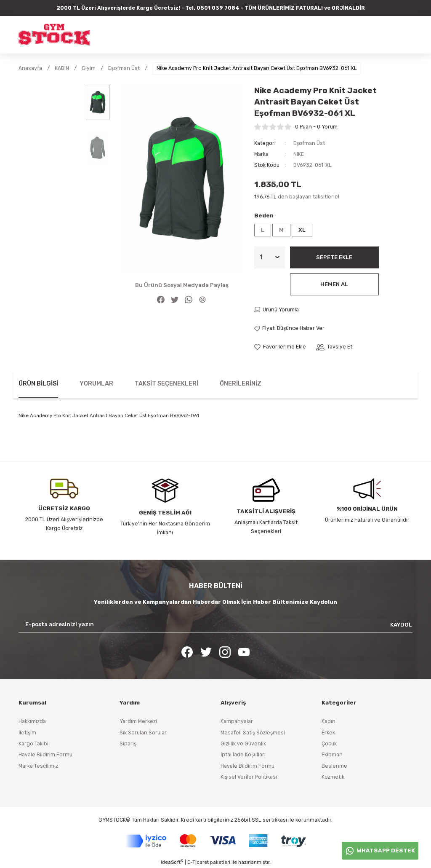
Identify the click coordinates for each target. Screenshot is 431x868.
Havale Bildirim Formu (45, 754)
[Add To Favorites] (280, 347)
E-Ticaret (198, 862)
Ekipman (332, 754)
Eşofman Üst (309, 143)
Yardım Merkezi (138, 721)
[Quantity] (270, 257)
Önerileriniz (241, 384)
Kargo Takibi (33, 743)
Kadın (329, 721)
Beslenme (334, 766)
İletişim (27, 733)
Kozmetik (333, 777)
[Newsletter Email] (215, 624)
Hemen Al (334, 284)
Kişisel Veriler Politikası (249, 777)
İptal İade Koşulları (243, 754)
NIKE (299, 154)
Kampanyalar (237, 721)
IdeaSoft (172, 862)
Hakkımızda (32, 721)
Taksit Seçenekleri (166, 384)
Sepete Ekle (334, 257)
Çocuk (329, 743)
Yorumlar (96, 384)
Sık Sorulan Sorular (143, 733)
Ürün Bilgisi (38, 384)
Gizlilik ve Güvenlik (243, 743)
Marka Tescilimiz (38, 766)
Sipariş (128, 743)
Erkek (328, 733)
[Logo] (54, 35)
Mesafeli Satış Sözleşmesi (253, 733)
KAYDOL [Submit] (401, 625)
